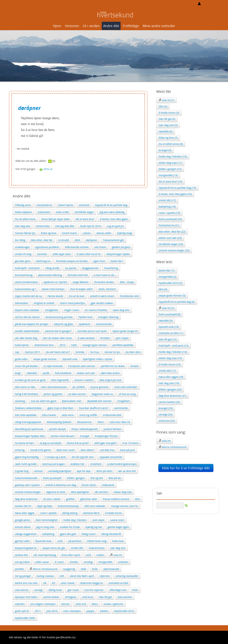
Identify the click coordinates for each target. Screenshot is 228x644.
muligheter (52, 310)
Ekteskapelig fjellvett (59, 422)
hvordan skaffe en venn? (94, 408)
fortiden (105, 338)
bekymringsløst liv (26, 548)
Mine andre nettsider (159, 26)
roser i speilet (48, 513)
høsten (104, 611)
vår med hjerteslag (45, 555)
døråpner (92, 240)
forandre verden (104, 282)
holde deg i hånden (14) (173, 352)
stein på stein (104, 471)
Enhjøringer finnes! (106, 436)
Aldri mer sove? (66, 450)
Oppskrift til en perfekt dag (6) (177, 302)
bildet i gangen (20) (170, 389)
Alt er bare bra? (85, 219)
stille (83, 569)
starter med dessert (63, 436)
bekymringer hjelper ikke (30, 436)
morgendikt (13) (168, 175)
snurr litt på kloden (27, 366)
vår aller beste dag (26, 338)
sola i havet (68, 583)
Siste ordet (62, 212)
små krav (88, 597)
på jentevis (75, 541)
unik (60, 541)
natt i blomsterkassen (54, 387)
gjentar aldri (22, 541)
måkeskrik (108, 485)
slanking (20, 401)
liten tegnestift (60, 380)
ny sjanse (71, 268)
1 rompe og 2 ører (55, 457)
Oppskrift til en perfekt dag (111, 205)
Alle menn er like (25, 387)
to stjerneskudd (53, 366)
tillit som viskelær (95, 506)
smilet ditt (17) (167, 200)
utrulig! (39, 590)
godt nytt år (22, 611)
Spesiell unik (70, 359)
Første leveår (55, 296)
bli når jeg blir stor (83, 457)
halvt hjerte (22, 345)
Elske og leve (49, 233)
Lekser (87, 233)
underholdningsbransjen (122, 464)
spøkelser (85, 324)
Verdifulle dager (84, 212)
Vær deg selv (23, 226)
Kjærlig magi (125, 233)
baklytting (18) (167, 207)
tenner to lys (112, 352)
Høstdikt (32, 373)
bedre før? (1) (167, 270)
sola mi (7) (166, 308)
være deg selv (121, 310)
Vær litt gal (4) (167, 119)
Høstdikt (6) (166, 131)
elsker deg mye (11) (170, 163)
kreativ (135, 366)
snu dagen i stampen (43, 604)
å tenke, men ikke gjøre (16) (175, 194)
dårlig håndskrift (111, 534)
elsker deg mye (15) (170, 358)
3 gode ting (22, 471)
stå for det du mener (27, 317)
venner (66, 604)
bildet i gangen (76, 478)
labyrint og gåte (63, 324)
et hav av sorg (127, 394)
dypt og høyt (45, 506)
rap (17, 352)
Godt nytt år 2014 (90, 226)
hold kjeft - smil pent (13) (174, 346)
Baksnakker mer (72, 401)
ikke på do (115, 478)
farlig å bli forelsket (27, 394)
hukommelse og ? (26, 289)
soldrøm (123, 562)
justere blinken (113, 429)
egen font (99, 261)
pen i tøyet (122, 338)
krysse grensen (100, 387)
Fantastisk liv (44, 205)
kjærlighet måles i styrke (98, 359)
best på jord (127, 450)
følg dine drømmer (26, 499)
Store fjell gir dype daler (56, 219)
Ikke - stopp (127, 282)
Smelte (74, 562)
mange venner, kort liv (125, 506)
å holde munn (114, 513)
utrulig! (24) (166, 414)
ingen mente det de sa (28, 296)
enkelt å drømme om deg (61, 485)
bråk (95, 569)
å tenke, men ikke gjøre (114, 219)
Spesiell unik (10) (169, 327)
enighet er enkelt (44, 303)
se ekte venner (77, 394)
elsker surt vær (86, 373)
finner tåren (89, 485)
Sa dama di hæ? (25, 443)
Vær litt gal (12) (168, 339)
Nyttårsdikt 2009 (25, 618)
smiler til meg (23, 254)
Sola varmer (125, 597)
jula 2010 (52, 611)
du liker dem (133, 352)
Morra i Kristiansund (43, 569)
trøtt (74, 345)
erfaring (20, 450)
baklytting (48, 534)
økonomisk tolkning (50, 275)
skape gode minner (45, 359)
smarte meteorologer (28, 492)
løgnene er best (56, 492)
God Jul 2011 (32, 352)
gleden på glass (121, 247)
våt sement (101, 492)
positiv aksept (58, 429)
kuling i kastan (45, 576)
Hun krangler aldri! (81, 289)
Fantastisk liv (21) (169, 225)
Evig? (18, 373)
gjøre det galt (68, 534)
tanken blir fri (23, 506)
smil (88, 555)
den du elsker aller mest (57, 338)
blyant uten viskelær (27, 310)
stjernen (105, 576)
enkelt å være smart (102, 296)
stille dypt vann (62, 254)
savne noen (117, 520)
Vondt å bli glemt (41, 450)
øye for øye (84, 471)
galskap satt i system (27, 485)
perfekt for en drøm (113, 366)
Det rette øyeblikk (26, 415)
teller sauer (42, 562)
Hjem (57, 26)
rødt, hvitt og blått (26, 464)
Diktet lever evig (97, 541)
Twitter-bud (85, 317)
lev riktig (20, 240)
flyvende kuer (43, 541)
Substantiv (44, 212)
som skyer (98, 520)
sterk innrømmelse (26, 282)
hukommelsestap (68, 506)
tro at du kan (77, 296)
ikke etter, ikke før (42, 240)
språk (46, 373)
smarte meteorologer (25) (174, 250)
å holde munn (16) (170, 364)
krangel (85, 436)
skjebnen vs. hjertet (55, 282)
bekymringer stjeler (118, 254)
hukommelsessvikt (26, 478)
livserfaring (111, 268)
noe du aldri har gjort (43, 401)
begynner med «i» (102, 394)
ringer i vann (72, 310)
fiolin (135, 590)
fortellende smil (129, 296)
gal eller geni (23, 261)
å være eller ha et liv (89, 254)
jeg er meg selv (45, 527)
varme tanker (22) (169, 402)
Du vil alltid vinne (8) (171, 144)
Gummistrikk (104, 324)
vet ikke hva (107, 450)
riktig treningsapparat (28, 422)
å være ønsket (86, 338)
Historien (72, 26)
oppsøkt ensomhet (111, 457)
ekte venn (68, 415)
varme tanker (51, 597)
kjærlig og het (94, 527)
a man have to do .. (105, 275)
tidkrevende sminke (77, 247)
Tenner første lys (25, 233)
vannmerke (121, 408)
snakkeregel (22, 247)
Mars (95, 604)
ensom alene (23, 527)
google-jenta (23, 520)
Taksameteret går (114, 240)
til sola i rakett (52, 499)
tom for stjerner (94, 590)
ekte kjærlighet (80, 492)
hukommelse (97, 548)
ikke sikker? (88, 450)
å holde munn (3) (169, 113)
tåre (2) (163, 106)
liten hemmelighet (47, 520)
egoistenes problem (47, 247)
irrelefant (96, 464)
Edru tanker (49, 415)
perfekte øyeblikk (123, 345)
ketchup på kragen (54, 464)
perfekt (19, 569)
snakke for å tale (70, 527)
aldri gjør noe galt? (106, 443)
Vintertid (84, 205)
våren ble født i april (82, 576)
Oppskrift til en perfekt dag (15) (177, 188)
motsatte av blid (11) (171, 333)
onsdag (88, 562)
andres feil (21, 555)
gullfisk (70, 499)
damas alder (104, 233)
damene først (91, 513)
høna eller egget (25, 513)
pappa (90, 611)
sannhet (42, 254)
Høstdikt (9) (166, 321)
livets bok (118, 541)
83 (54, 583)
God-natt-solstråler (126, 387)
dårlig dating (70, 513)
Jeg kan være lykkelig (112, 212)
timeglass (71, 597)
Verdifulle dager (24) (171, 244)
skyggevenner (90, 268)
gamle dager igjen (118, 527)
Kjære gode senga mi (125, 331)
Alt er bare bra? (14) (170, 181)
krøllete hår (78, 464)
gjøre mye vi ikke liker (60, 408)
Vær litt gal (105, 597)
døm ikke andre (110, 373)
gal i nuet (73, 590)
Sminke (80, 352)
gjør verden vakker (102, 303)
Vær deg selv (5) (168, 125)
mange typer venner (95, 345)
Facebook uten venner (82, 366)
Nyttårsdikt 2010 (124, 611)
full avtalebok (63, 373)
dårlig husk (55, 590)
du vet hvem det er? (58, 352)
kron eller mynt (71, 555)
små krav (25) (167, 421)
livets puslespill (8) (170, 314)
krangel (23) (166, 408)
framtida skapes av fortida (72, 261)
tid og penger (23, 576)
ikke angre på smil (110, 380)
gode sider (21, 359)
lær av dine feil (127, 471)
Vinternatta (43, 226)
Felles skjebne (24, 212)
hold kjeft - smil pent (27, 268)
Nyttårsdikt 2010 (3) (170, 283)
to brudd (64, 240)
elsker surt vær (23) (170, 238)
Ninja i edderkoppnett (85, 429)
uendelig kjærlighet (60, 471)
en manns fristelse (96, 310)
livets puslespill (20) (170, 219)
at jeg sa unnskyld (50, 443)
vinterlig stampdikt (127, 576)
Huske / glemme (113, 604)
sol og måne (22, 562)
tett (62, 576)
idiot (77, 240)
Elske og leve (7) (168, 138)
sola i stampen (72, 611)
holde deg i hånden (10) (173, 156)
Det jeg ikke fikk (65, 226)
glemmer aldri (89, 499)
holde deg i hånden (75, 520)
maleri (100, 555)
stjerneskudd (111, 569)
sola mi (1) (166, 100)
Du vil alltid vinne (25, 219)
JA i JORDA (79, 387)
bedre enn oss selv (26, 583)
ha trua (94, 352)
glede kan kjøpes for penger (32, 324)
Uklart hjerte (65, 205)
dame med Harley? (53, 289)
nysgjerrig (69, 569)
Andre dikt (111, 26)
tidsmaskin (22, 303)
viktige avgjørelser (26, 534)
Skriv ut (46, 169)
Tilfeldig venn (23, 205)
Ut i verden (91, 26)
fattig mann (89, 534)
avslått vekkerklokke (27, 331)
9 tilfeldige (131, 26)
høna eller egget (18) (171, 377)
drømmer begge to (92, 583)
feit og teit (97, 478)
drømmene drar (44, 345)
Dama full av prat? (78, 443)
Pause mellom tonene (116, 499)
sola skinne (22, 590)
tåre (138, 499)
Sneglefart (123, 401)
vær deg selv (118, 548)
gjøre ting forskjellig (27, 457)
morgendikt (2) (168, 277)
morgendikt (105, 562)
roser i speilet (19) (169, 213)
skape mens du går (54, 548)
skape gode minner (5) (172, 295)
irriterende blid (112, 415)
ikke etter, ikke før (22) (172, 232)
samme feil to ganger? (58, 331)
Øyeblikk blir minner (100, 401)
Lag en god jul (115, 226)
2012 (62, 345)
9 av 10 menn (130, 443)
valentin (20, 604)
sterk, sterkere (107, 289)
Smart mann (70, 233)
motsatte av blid (118, 583)
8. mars (59, 562)
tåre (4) (163, 289)
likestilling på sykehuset (29, 429)
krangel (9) (165, 150)
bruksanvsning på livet (59, 317)
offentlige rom (118, 590)
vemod (38, 471)
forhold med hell (78, 275)
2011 (38, 611)
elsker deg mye (123, 492)
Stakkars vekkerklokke (28, 408)
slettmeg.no (43, 261)
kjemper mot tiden (26, 597)
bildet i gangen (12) (170, 169)
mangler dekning (108, 317)
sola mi (116, 555)
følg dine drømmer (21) (173, 396)
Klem (101, 422)
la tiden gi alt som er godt (30, 380)
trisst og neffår (88, 415)
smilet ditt (77, 548)
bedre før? (117, 261)
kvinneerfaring (24, 275)
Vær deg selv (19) (169, 383)
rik (45, 583)
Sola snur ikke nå (120, 422)
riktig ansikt (52, 268)
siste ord (81, 604)
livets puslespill (52, 478)
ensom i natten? (84, 380)
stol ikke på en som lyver (92, 331)
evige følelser (81, 282)
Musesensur (84, 422)
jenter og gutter (53, 394)
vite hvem (100, 247)
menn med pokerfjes (73, 303)
